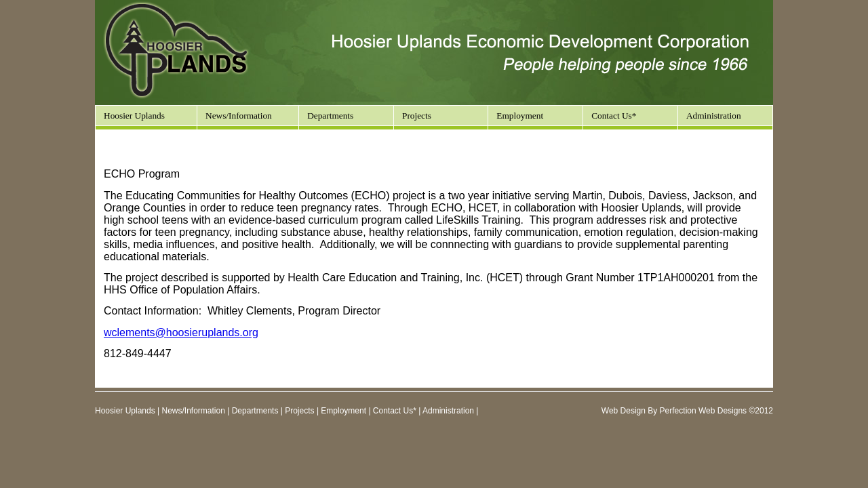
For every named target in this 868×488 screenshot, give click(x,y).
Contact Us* (614, 116)
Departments (255, 411)
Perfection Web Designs (704, 411)
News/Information (239, 116)
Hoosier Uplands (134, 116)
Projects (299, 411)
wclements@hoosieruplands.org (181, 332)
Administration (714, 116)
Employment (520, 116)
